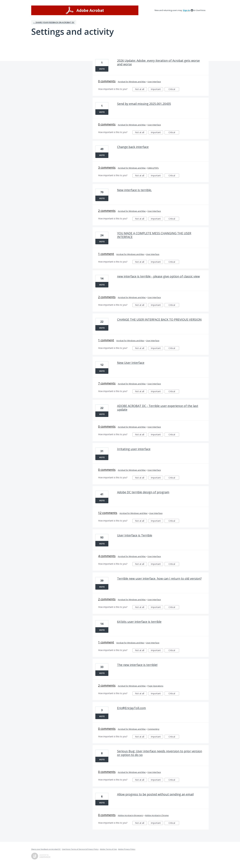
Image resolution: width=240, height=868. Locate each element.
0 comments (107, 81)
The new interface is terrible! (137, 665)
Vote (102, 69)
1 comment (106, 254)
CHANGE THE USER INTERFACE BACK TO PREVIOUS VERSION (159, 320)
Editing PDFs (153, 168)
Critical (174, 89)
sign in (186, 10)
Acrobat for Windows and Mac (132, 82)
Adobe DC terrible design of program (143, 492)
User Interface (154, 82)
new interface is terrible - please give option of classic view (158, 276)
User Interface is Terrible (135, 535)
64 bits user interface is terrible (139, 622)
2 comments (107, 211)
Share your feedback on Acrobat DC (46, 849)
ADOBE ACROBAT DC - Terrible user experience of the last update (158, 408)
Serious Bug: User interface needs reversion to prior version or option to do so (160, 753)
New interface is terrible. (134, 190)
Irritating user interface (134, 449)
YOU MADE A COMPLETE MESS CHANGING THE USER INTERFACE (154, 235)
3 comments (107, 168)
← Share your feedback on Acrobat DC (54, 22)
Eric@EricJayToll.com (131, 708)
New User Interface (131, 363)
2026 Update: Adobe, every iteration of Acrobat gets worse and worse (158, 62)
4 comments (107, 556)
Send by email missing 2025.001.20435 (144, 104)
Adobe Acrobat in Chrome (157, 815)
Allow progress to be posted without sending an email (155, 794)
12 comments (108, 513)
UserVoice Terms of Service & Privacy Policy (80, 849)
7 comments (107, 383)
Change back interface (133, 147)
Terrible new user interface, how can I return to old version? (159, 578)
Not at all (141, 89)
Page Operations (155, 686)
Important (157, 89)
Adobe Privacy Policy (127, 849)
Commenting (153, 729)
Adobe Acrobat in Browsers (130, 815)
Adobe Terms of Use (108, 849)
